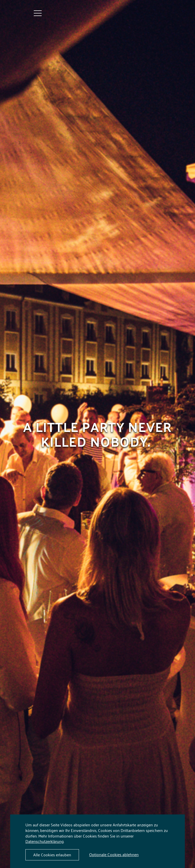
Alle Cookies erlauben (52, 855)
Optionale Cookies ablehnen (114, 854)
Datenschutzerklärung (45, 841)
